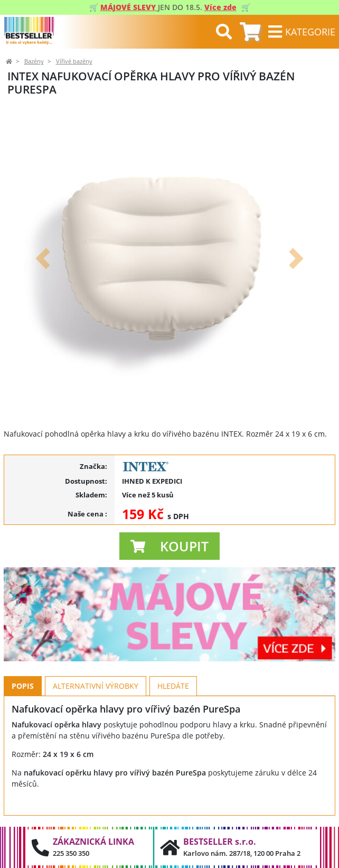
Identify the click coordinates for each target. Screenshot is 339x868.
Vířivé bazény (74, 61)
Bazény (34, 61)
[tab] (250, 32)
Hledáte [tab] (173, 686)
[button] (43, 258)
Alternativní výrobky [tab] (96, 686)
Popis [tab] (23, 686)
